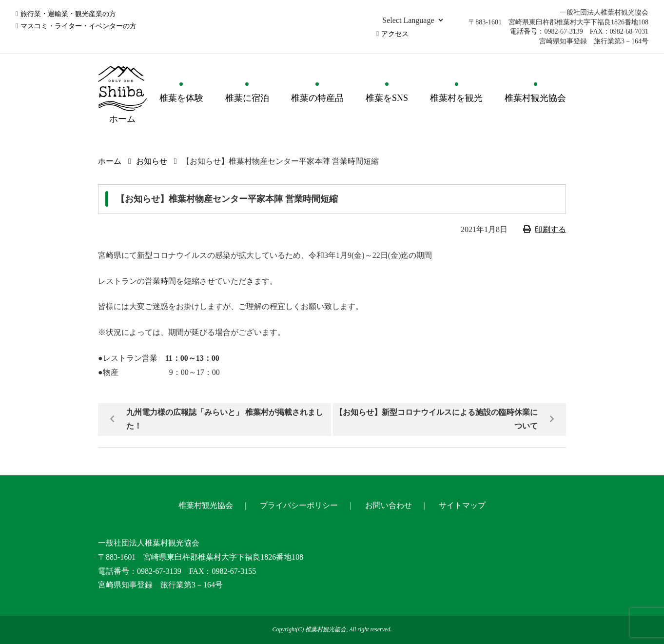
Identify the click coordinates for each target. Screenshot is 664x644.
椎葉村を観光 (456, 98)
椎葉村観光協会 (535, 98)
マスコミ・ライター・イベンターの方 (78, 26)
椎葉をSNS (387, 98)
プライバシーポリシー (299, 505)
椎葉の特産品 (317, 98)
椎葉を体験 (181, 98)
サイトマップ (462, 505)
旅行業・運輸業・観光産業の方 (68, 14)
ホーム (110, 161)
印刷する (550, 229)
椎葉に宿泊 (247, 98)
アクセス (395, 34)
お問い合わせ (389, 505)
